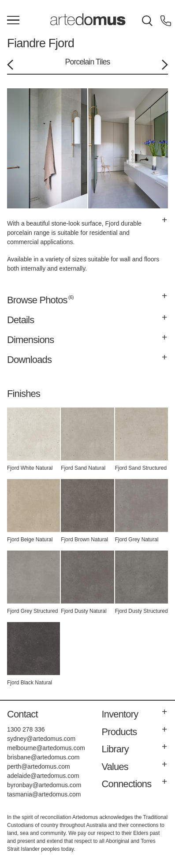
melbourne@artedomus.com (46, 748)
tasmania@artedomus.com (44, 794)
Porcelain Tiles (88, 62)
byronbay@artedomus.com (44, 785)
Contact (22, 714)
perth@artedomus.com (39, 766)
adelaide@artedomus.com (43, 776)
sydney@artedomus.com (41, 739)
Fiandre (26, 43)
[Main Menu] (13, 21)
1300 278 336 (26, 729)
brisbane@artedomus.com (43, 757)
